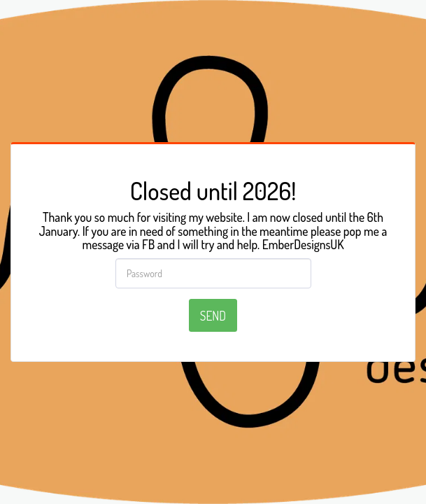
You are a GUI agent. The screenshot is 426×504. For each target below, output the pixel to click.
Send (213, 316)
